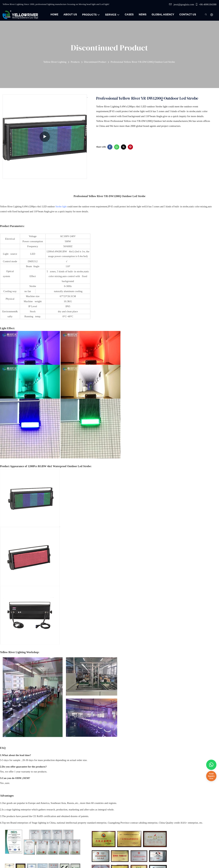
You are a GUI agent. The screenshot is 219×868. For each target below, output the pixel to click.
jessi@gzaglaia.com (182, 4)
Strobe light (61, 207)
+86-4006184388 (206, 4)
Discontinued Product (95, 62)
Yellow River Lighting (55, 62)
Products (75, 62)
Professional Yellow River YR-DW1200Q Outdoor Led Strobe (143, 62)
